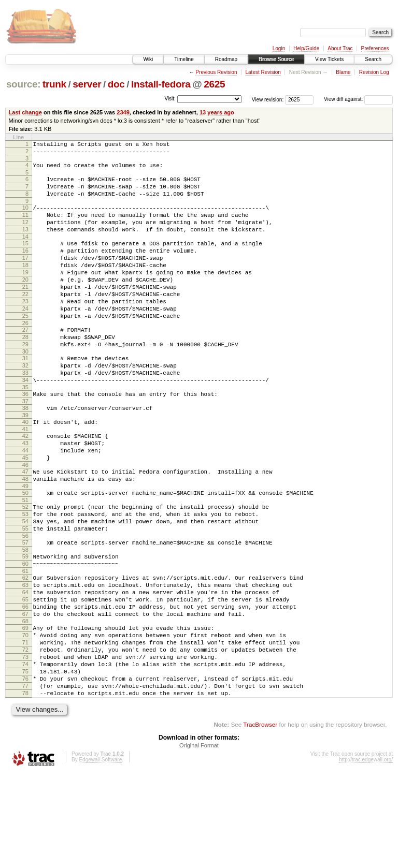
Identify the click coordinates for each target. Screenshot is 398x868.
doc (116, 84)
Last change (25, 112)
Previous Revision (216, 72)
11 (25, 226)
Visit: (170, 99)
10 (25, 217)
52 (25, 566)
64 (25, 665)
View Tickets (329, 59)
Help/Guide (306, 48)
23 (25, 329)
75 (25, 760)
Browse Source (276, 59)
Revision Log (374, 72)
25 (25, 347)
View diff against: (358, 99)
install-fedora (161, 84)
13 (25, 243)
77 (25, 777)
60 (25, 632)
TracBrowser (260, 819)
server (87, 84)
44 (25, 502)
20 (25, 303)
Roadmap (226, 59)
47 (25, 526)
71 (25, 725)
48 (25, 535)
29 (25, 380)
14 (25, 252)
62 (25, 648)
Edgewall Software (100, 854)
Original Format (199, 840)
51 (25, 559)
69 (25, 707)
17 (25, 276)
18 (25, 285)
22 (25, 320)
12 (25, 234)
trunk (54, 84)
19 (25, 294)
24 (25, 338)
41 (25, 477)
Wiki (148, 59)
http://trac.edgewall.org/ (366, 854)
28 (25, 371)
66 (25, 683)
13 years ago (217, 112)
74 (25, 751)
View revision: (268, 99)
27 (25, 362)
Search (373, 59)
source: (23, 84)
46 (25, 519)
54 (25, 583)
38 (25, 453)
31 (25, 395)
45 (25, 510)
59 (25, 623)
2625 (214, 84)
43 (25, 493)
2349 (123, 112)
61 (25, 641)
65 (25, 674)
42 (25, 484)
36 (25, 437)
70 (25, 716)
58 (25, 616)
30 (25, 389)
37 (25, 446)
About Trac (340, 48)
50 (25, 550)
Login (279, 48)
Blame (343, 72)
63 (25, 656)
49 (25, 543)
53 (25, 575)
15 (25, 259)
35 (25, 431)
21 (25, 312)
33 (25, 413)
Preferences (375, 48)
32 (25, 404)
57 (25, 608)
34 (25, 422)
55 (25, 592)
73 (25, 742)
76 (25, 769)
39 (25, 462)
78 (25, 786)
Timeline (184, 59)
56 (25, 601)
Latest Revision (263, 72)
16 (25, 268)
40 (25, 468)
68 (25, 700)
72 (25, 733)
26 (25, 356)
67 (25, 692)
